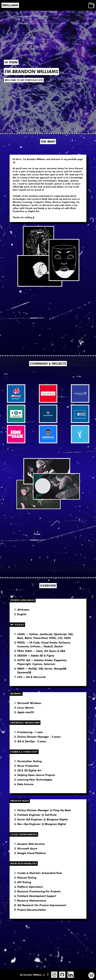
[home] (9, 5)
